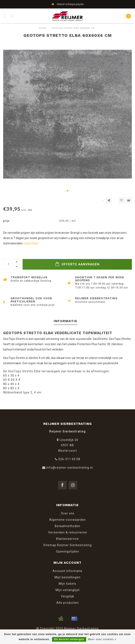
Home (43, 28)
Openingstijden (67, 551)
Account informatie (67, 571)
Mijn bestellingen (67, 577)
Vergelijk (67, 596)
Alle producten (68, 603)
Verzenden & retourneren (68, 532)
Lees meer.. (32, 243)
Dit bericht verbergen (69, 639)
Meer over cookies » (102, 639)
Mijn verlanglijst (68, 590)
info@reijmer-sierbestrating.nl (70, 468)
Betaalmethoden (67, 526)
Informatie (65, 321)
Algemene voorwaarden (67, 520)
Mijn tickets (67, 584)
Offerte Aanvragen (77, 264)
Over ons (68, 513)
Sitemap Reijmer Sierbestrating (67, 545)
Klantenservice (67, 539)
